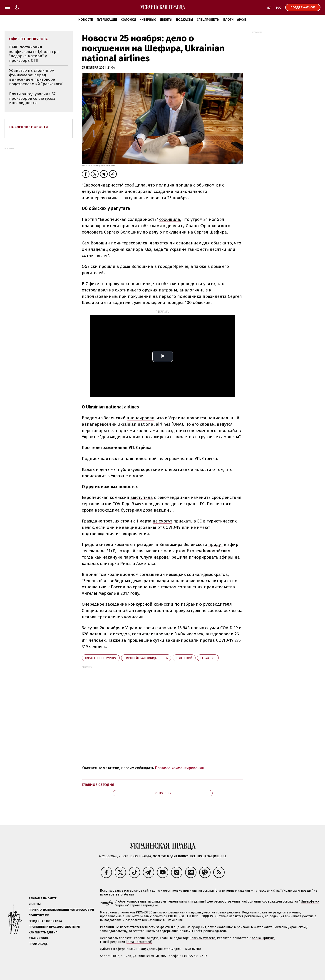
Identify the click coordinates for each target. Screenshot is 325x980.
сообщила (170, 219)
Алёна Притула (263, 938)
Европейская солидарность (146, 658)
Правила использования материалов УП (61, 910)
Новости (86, 20)
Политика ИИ (39, 915)
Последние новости (29, 127)
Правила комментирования (179, 768)
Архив (242, 20)
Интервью (148, 20)
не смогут (162, 521)
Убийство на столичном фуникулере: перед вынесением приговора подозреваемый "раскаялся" (36, 77)
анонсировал (141, 418)
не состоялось (216, 611)
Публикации (107, 20)
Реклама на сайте (43, 898)
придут (216, 544)
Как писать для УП (43, 932)
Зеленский (184, 658)
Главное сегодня (98, 785)
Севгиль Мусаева (202, 938)
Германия (208, 658)
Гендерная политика (45, 921)
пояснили (141, 284)
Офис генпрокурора (101, 658)
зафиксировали (160, 628)
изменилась (198, 581)
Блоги (228, 20)
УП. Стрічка (206, 459)
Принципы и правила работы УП (54, 927)
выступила (142, 497)
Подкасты (185, 20)
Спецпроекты (208, 20)
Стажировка (39, 938)
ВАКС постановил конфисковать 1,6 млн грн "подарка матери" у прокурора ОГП (34, 54)
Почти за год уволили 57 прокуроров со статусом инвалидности (32, 98)
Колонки (128, 20)
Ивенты (166, 20)
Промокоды (38, 944)
